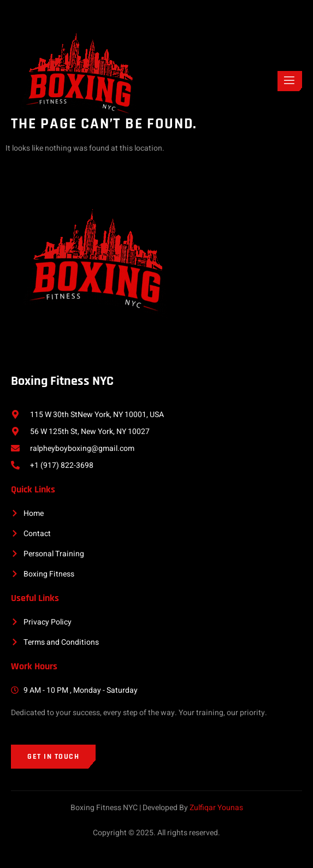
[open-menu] (290, 81)
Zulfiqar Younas (216, 808)
